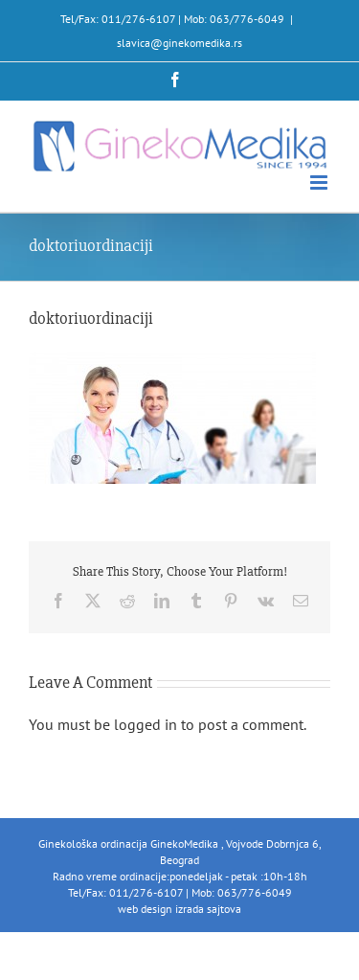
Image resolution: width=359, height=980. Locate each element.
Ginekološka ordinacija (94, 843)
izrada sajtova (208, 909)
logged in (146, 724)
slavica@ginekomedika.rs (179, 43)
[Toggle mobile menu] (320, 182)
